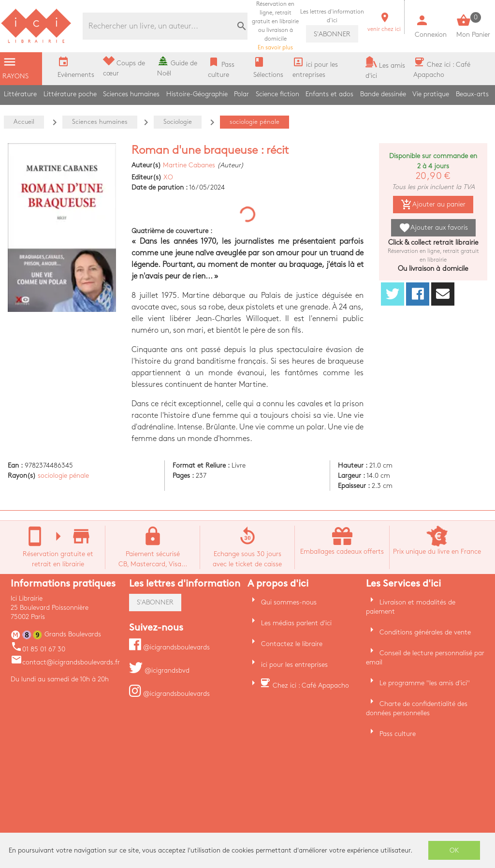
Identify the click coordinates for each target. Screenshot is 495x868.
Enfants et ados (329, 94)
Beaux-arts (472, 94)
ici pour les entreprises (294, 665)
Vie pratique (431, 94)
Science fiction (277, 94)
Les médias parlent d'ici (296, 623)
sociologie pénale (63, 476)
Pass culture (398, 734)
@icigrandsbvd (159, 670)
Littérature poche (70, 94)
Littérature (20, 94)
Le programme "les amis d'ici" (425, 683)
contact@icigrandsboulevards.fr (65, 662)
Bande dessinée (383, 94)
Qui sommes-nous (289, 602)
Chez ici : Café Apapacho (311, 685)
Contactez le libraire (292, 644)
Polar (241, 94)
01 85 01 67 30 (38, 649)
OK (454, 850)
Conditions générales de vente (425, 632)
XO (168, 177)
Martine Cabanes (189, 165)
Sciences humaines (131, 94)
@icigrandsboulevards (169, 647)
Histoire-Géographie (197, 94)
